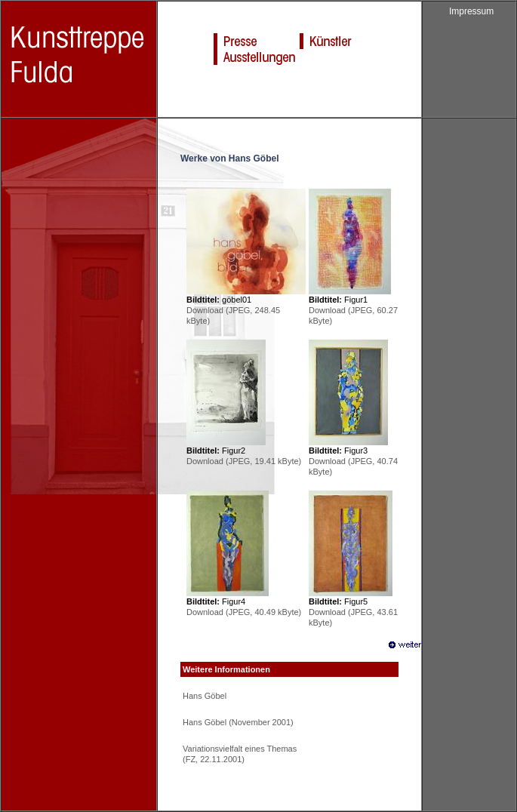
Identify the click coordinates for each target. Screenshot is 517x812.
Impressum (471, 11)
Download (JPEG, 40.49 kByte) (244, 612)
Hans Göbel (205, 696)
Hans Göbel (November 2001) (238, 722)
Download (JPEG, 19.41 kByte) (244, 461)
